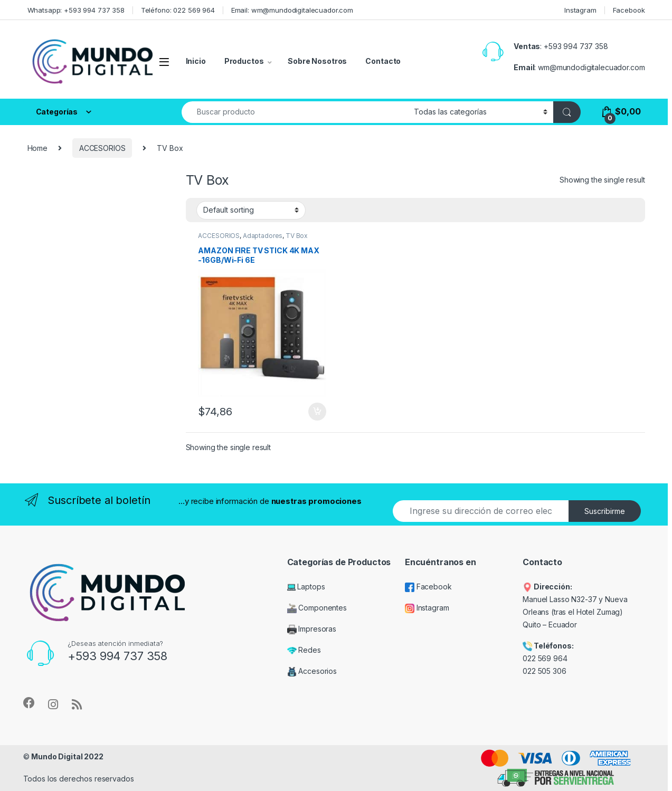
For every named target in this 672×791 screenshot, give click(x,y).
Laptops (306, 587)
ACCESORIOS (102, 148)
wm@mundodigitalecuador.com (591, 67)
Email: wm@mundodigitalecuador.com (292, 10)
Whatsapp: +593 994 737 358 (76, 10)
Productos (244, 61)
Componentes (317, 608)
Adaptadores (263, 236)
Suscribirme (605, 511)
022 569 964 (545, 658)
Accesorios (312, 671)
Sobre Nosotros (317, 61)
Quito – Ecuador (550, 625)
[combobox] (295, 112)
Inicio (196, 61)
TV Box (297, 236)
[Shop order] (251, 210)
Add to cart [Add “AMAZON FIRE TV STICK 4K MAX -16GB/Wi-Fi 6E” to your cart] (317, 412)
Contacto (383, 61)
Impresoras (312, 629)
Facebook (629, 10)
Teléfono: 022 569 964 (178, 10)
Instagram (580, 10)
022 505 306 (545, 671)
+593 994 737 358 (576, 46)
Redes (304, 650)
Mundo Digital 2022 (67, 756)
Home (37, 148)
